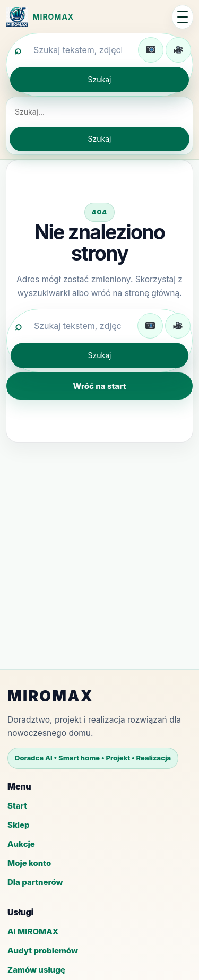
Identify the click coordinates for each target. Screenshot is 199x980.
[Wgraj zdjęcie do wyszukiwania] (151, 50)
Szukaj (100, 79)
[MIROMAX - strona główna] (86, 17)
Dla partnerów (35, 882)
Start (17, 806)
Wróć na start (100, 386)
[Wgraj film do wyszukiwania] (178, 50)
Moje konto (29, 863)
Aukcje (21, 844)
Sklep (19, 825)
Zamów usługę (36, 970)
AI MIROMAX (33, 931)
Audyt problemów (43, 951)
